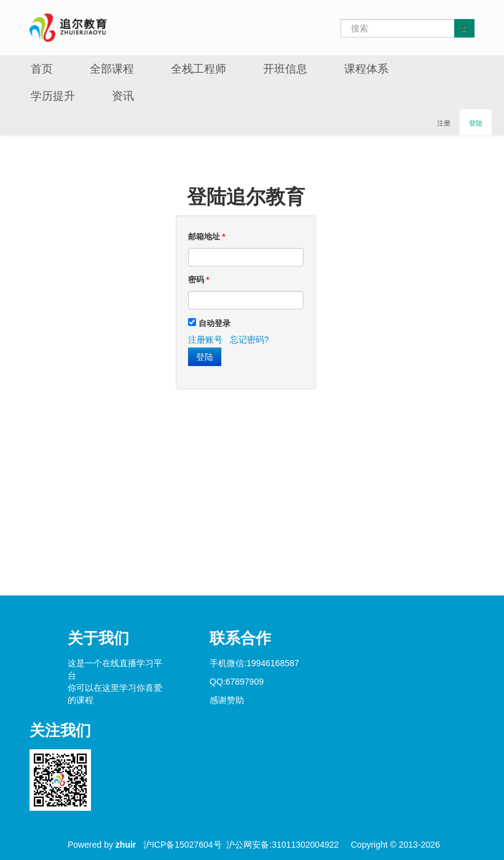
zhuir (126, 845)
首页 (42, 69)
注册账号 (205, 340)
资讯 (123, 96)
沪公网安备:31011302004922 (282, 845)
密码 (199, 280)
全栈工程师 (199, 69)
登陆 (476, 123)
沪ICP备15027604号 (183, 845)
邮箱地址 (207, 237)
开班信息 (285, 69)
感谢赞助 (227, 700)
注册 (444, 123)
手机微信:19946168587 (254, 663)
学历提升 (53, 96)
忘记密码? (250, 340)
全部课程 (112, 69)
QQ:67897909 (237, 682)
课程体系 (366, 69)
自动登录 (215, 324)
